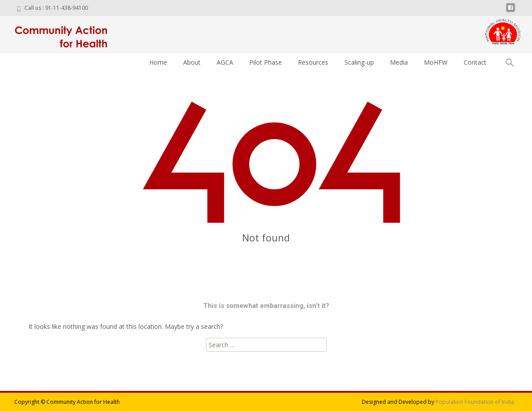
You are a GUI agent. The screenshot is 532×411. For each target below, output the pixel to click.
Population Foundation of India (475, 402)
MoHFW (436, 62)
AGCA (225, 62)
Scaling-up (359, 62)
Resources (313, 62)
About (192, 62)
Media (399, 62)
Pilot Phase (266, 62)
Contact (475, 62)
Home (158, 62)
